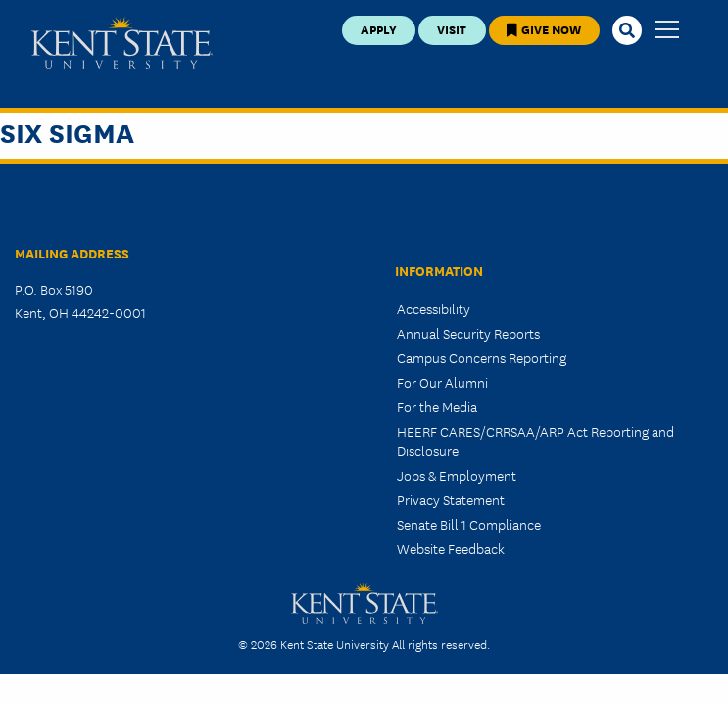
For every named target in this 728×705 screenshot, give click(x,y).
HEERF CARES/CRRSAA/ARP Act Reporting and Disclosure (535, 440)
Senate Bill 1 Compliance (469, 524)
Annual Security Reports (468, 333)
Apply (379, 29)
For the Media (437, 406)
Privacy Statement (451, 499)
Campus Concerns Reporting (482, 357)
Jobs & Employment (457, 475)
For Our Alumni (442, 382)
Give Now (544, 29)
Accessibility (434, 308)
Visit (452, 29)
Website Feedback (451, 548)
